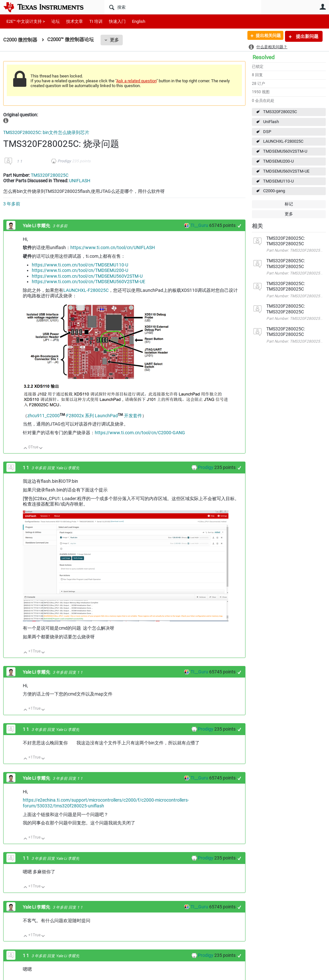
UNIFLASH (80, 181)
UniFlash (271, 122)
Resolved (264, 57)
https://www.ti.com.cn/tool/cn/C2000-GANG (140, 433)
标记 (289, 204)
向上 (26, 449)
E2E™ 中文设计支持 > (26, 21)
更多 (114, 40)
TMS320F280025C (280, 112)
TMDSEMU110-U (278, 181)
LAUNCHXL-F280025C (283, 141)
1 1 (19, 161)
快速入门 (117, 21)
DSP (267, 132)
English (139, 21)
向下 (41, 449)
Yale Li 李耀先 (37, 226)
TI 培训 (96, 21)
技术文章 (75, 21)
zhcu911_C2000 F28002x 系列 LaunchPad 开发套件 (85, 416)
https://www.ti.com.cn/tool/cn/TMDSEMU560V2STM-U (87, 276)
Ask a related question (136, 81)
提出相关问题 (266, 36)
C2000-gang (274, 191)
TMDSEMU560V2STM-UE (286, 171)
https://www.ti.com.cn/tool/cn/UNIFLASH (113, 247)
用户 (323, 7)
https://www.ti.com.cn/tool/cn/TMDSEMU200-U (80, 270)
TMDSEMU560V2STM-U (285, 151)
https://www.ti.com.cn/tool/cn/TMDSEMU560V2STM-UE (89, 282)
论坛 (56, 21)
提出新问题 (307, 36)
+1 (240, 226)
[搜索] (183, 7)
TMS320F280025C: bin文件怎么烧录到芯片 (46, 132)
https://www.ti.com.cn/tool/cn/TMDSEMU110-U (80, 265)
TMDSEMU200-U (278, 161)
